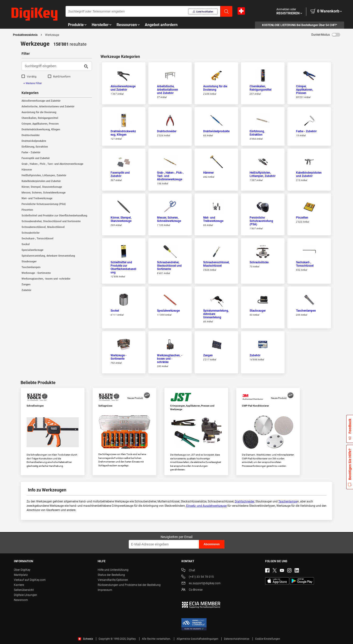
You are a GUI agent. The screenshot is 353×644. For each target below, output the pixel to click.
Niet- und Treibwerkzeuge (37, 198)
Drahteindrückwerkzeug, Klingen (41, 129)
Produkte (76, 25)
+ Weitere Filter (33, 83)
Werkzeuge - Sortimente (36, 273)
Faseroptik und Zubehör (36, 158)
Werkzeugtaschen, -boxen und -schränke (46, 279)
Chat (188, 571)
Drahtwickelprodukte (34, 141)
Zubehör (26, 290)
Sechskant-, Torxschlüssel (37, 239)
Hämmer (27, 170)
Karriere (19, 585)
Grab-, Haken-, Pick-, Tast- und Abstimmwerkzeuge (52, 164)
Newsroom (21, 600)
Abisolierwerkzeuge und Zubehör (41, 101)
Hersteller (100, 25)
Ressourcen (127, 25)
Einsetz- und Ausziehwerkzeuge (206, 506)
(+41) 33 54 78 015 (198, 577)
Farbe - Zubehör (31, 152)
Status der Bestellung (111, 575)
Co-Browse (192, 590)
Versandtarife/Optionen (113, 580)
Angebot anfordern (161, 25)
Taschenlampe (288, 501)
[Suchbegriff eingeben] (53, 66)
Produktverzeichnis (25, 35)
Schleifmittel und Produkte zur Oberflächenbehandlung (54, 216)
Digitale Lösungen (25, 595)
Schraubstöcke (31, 233)
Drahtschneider (31, 135)
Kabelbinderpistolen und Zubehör (41, 181)
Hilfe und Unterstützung (113, 570)
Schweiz (85, 639)
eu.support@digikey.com (201, 584)
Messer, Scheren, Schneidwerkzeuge (44, 193)
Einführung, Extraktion (35, 147)
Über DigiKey (22, 570)
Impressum (105, 590)
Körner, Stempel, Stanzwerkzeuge (42, 187)
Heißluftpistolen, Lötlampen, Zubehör (44, 175)
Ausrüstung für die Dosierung (39, 112)
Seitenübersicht (24, 590)
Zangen (26, 284)
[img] (34, 14)
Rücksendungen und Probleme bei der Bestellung (129, 585)
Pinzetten (27, 210)
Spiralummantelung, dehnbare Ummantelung (48, 256)
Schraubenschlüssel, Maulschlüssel (43, 227)
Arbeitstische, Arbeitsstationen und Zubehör (48, 107)
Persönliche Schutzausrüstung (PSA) (44, 204)
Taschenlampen (31, 267)
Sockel (26, 244)
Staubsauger (29, 261)
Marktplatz (21, 575)
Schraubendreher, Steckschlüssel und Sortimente (51, 221)
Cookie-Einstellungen (268, 639)
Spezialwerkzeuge (32, 250)
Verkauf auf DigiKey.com (30, 580)
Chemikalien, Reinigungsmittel (40, 118)
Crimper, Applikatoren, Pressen (40, 124)
